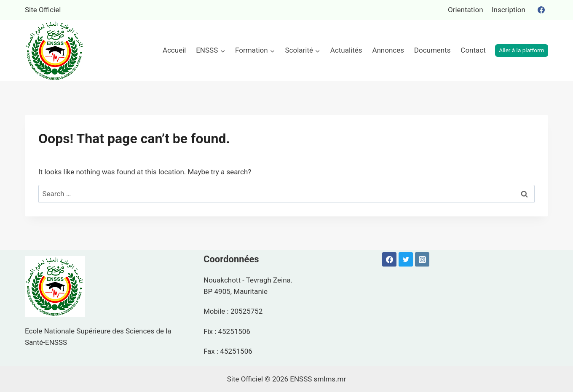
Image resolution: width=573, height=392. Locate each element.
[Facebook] (541, 10)
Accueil (174, 50)
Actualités (346, 50)
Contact (473, 50)
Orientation (466, 10)
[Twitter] (406, 259)
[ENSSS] (55, 51)
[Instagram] (422, 259)
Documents (432, 50)
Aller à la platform (521, 50)
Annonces (388, 50)
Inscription (509, 10)
